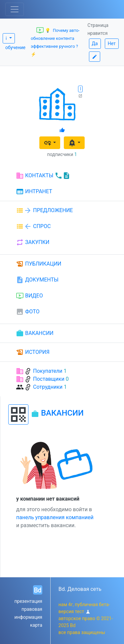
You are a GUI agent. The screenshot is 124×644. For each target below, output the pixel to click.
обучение (15, 47)
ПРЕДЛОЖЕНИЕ (44, 210)
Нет (112, 43)
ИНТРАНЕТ (34, 192)
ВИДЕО (29, 296)
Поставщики (49, 379)
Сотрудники (48, 387)
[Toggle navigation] (15, 9)
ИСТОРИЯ (33, 352)
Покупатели (48, 371)
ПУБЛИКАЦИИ (39, 264)
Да (95, 43)
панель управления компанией (55, 517)
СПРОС (33, 226)
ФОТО (28, 312)
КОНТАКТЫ (43, 176)
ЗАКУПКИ (33, 242)
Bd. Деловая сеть (80, 589)
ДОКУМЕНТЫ (37, 280)
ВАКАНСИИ (35, 333)
